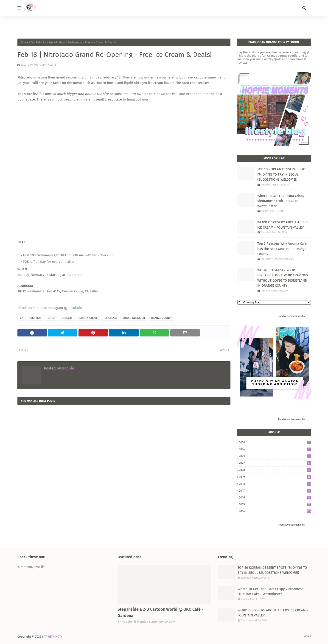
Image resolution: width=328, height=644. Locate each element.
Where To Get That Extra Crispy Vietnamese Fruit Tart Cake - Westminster (281, 201)
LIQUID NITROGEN (134, 318)
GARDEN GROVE (88, 318)
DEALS (51, 318)
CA (32, 42)
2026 (275, 442)
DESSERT (67, 318)
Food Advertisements (290, 316)
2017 (275, 491)
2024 (275, 449)
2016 (275, 497)
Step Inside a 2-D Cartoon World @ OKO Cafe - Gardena (160, 612)
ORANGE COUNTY (161, 318)
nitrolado (75, 308)
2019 (275, 477)
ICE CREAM (110, 318)
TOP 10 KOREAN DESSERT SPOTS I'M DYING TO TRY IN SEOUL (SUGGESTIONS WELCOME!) (282, 174)
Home (25, 42)
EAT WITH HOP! (52, 637)
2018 (275, 484)
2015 (275, 504)
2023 (275, 456)
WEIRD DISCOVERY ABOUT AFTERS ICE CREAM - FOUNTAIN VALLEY (283, 225)
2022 (275, 463)
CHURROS (35, 318)
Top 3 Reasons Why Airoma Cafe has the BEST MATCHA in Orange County (282, 249)
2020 (275, 470)
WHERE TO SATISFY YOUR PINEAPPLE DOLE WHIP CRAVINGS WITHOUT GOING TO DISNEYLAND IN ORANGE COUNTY (283, 278)
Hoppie (67, 368)
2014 (275, 511)
